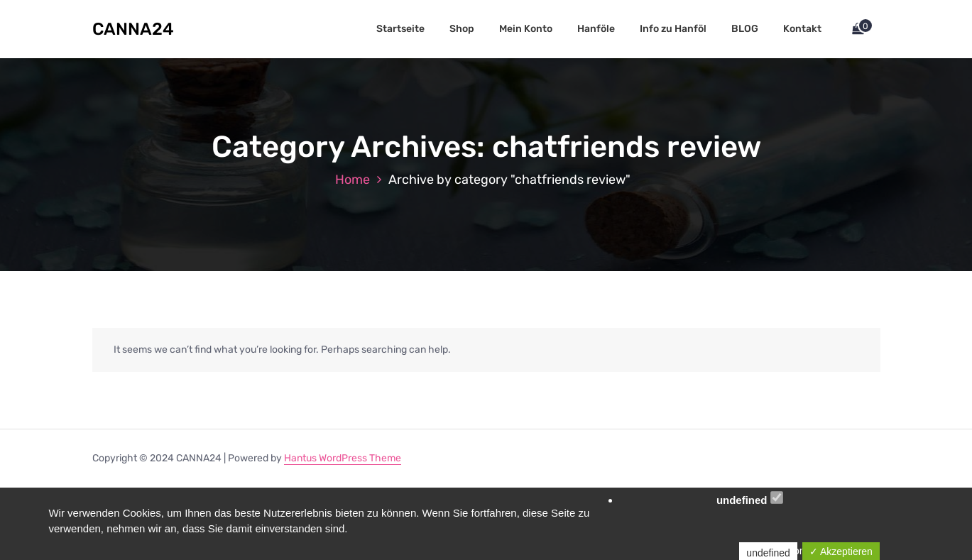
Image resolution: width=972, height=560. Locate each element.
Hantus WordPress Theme (343, 458)
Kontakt (802, 29)
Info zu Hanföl (673, 29)
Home (353, 180)
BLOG (745, 29)
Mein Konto (526, 29)
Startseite (400, 29)
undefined (750, 499)
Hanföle (596, 29)
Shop (462, 29)
